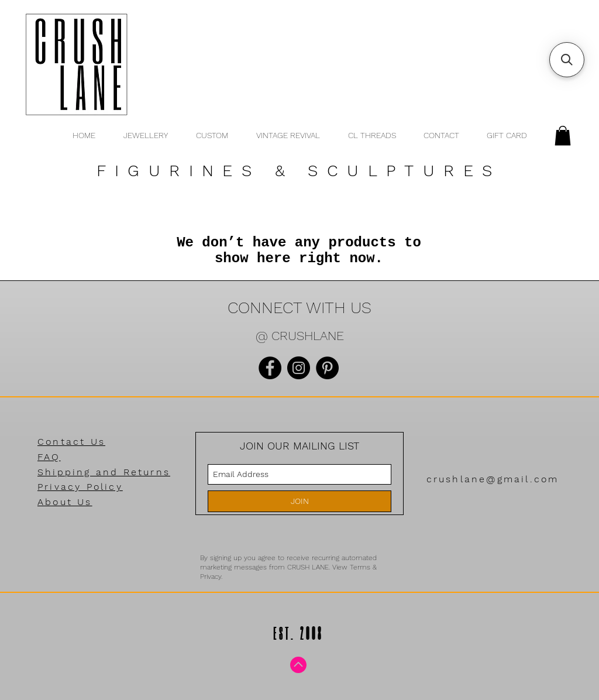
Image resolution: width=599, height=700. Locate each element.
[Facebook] (270, 368)
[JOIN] (299, 501)
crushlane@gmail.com (493, 479)
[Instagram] (299, 368)
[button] (563, 135)
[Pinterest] (327, 368)
